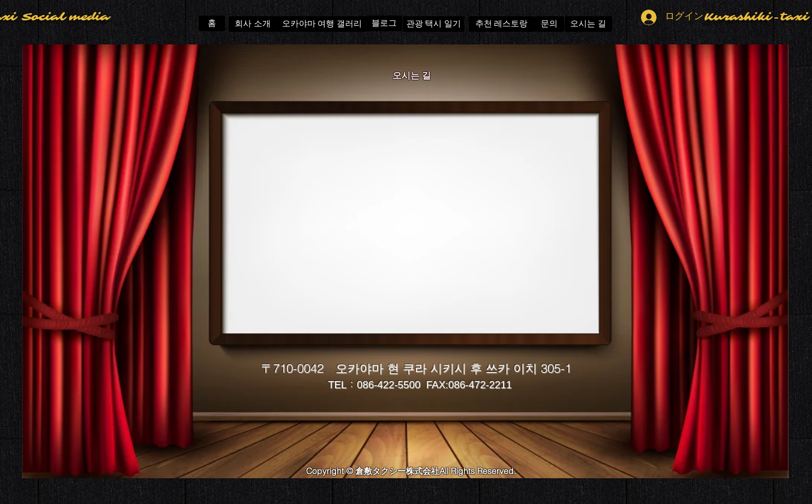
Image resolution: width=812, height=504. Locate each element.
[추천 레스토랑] (502, 24)
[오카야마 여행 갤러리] (322, 24)
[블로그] (384, 23)
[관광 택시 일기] (434, 24)
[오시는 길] (588, 24)
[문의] (549, 24)
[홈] (212, 23)
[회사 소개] (253, 24)
